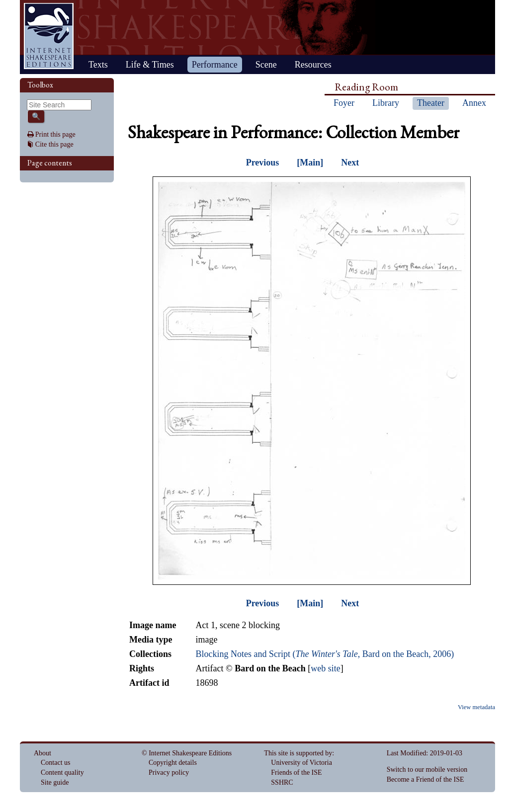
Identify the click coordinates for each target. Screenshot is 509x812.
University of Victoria (301, 763)
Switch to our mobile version (427, 770)
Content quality (62, 772)
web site (325, 668)
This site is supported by (298, 753)
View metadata (476, 707)
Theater (431, 103)
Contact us (56, 763)
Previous (263, 162)
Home (49, 36)
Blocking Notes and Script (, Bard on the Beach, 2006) (325, 654)
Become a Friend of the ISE (425, 779)
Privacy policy (169, 772)
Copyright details (173, 763)
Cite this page (54, 144)
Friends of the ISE (296, 772)
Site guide (55, 782)
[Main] (310, 162)
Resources (313, 65)
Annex (474, 103)
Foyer (344, 103)
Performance (215, 65)
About (42, 753)
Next (350, 162)
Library (386, 103)
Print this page (55, 134)
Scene (266, 65)
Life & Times (150, 65)
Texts (98, 65)
